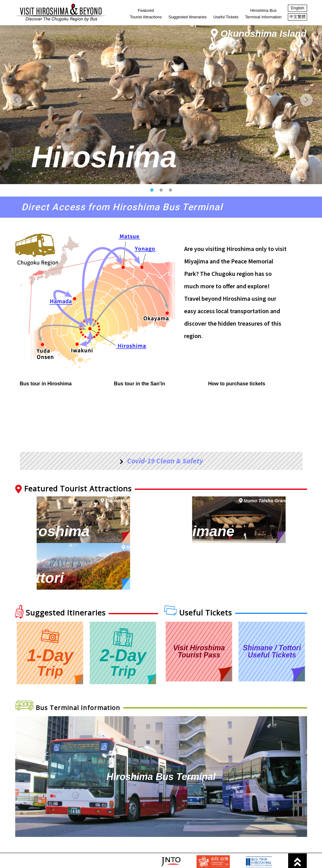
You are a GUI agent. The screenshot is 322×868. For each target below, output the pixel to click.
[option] (161, 118)
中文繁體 (297, 17)
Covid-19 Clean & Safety (165, 488)
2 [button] (163, 218)
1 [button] (153, 218)
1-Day (50, 635)
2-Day (123, 635)
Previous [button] (16, 114)
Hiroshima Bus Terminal (161, 759)
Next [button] (306, 114)
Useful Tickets (226, 17)
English (298, 8)
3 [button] (172, 218)
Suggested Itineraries (188, 17)
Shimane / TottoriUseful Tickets (272, 634)
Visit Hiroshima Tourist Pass (199, 634)
